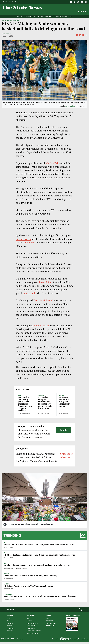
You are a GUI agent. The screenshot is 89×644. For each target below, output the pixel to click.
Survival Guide (28, 12)
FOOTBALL (7, 576)
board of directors (32, 625)
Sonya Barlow (70, 108)
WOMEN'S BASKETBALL (13, 23)
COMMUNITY (42, 398)
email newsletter (51, 625)
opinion (9, 628)
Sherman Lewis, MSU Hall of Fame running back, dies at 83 (30, 578)
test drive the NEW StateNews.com (55, 18)
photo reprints (31, 628)
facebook (67, 456)
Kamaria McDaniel (43, 303)
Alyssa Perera (43, 416)
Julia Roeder (8, 550)
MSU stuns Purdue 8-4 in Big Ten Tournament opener (64, 404)
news (9, 620)
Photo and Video (64, 12)
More (74, 12)
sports (9, 623)
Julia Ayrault (29, 295)
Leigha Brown (23, 241)
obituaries (10, 633)
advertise (30, 623)
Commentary (41, 12)
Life (11, 12)
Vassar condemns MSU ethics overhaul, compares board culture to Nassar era (39, 547)
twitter (65, 460)
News (6, 12)
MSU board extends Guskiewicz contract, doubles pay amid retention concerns (39, 557)
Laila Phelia (29, 245)
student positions (32, 635)
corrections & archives (34, 633)
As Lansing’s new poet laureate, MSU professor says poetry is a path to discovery (45, 405)
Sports (18, 12)
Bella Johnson (6, 36)
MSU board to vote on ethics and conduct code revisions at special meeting (37, 567)
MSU (19, 398)
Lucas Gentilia (64, 416)
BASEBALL (61, 398)
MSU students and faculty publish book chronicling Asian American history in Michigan (25, 406)
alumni (48, 620)
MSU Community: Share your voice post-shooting (31, 526)
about (28, 620)
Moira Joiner (46, 284)
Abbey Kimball (42, 328)
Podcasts (52, 12)
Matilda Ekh (52, 165)
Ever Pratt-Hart (24, 416)
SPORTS (4, 23)
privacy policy (31, 630)
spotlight (10, 625)
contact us (49, 623)
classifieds (10, 630)
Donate (81, 12)
